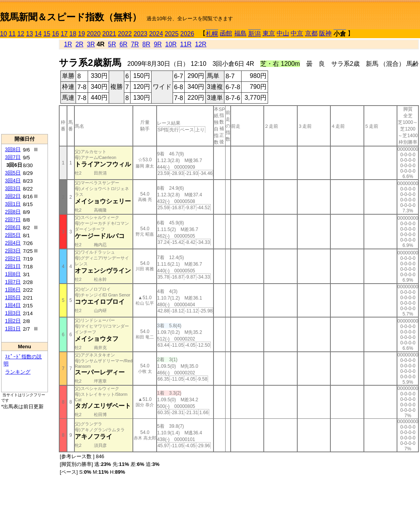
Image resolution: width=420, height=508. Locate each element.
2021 (109, 34)
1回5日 (13, 297)
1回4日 (13, 305)
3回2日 (13, 196)
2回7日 (13, 220)
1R (68, 44)
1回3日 (13, 313)
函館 (226, 33)
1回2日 (13, 321)
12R (201, 44)
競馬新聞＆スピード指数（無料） (71, 17)
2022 (125, 34)
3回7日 (13, 157)
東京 (269, 33)
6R (124, 44)
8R (146, 44)
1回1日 (13, 329)
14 (38, 34)
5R (112, 44)
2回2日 (13, 258)
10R (171, 44)
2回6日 (13, 227)
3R (91, 44)
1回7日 (13, 282)
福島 (240, 33)
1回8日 (13, 274)
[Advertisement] (25, 86)
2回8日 (13, 212)
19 (81, 34)
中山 (283, 33)
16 (56, 34)
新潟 (254, 34)
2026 (187, 34)
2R (79, 44)
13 (30, 34)
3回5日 (13, 173)
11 (12, 34)
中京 (297, 33)
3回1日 (13, 204)
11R (186, 44)
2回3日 (13, 251)
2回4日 (13, 243)
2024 (156, 34)
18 (73, 34)
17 (64, 34)
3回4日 (13, 181)
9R (158, 44)
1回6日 (13, 290)
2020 (94, 34)
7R (135, 44)
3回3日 (13, 188)
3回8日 (13, 149)
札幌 (212, 34)
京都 (311, 33)
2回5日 (13, 235)
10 (4, 34)
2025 (172, 34)
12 (21, 34)
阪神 (325, 33)
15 (47, 34)
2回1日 (13, 266)
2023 (141, 34)
